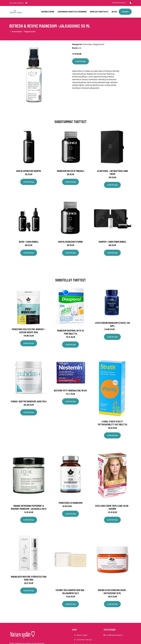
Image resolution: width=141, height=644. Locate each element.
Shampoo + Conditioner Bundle (112, 242)
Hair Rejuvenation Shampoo (29, 171)
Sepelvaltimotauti (99, 12)
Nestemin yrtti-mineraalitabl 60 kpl (71, 390)
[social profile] (26, 3)
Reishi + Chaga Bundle (29, 242)
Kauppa (125, 12)
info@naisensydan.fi (119, 3)
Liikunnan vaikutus (84, 640)
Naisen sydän (48, 12)
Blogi (114, 12)
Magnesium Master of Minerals (71, 171)
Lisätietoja (81, 61)
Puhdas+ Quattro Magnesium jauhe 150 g (29, 401)
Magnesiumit (30, 32)
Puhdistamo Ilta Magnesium (70, 503)
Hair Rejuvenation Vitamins (70, 242)
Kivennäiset (17, 32)
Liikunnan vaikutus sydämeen (72, 12)
